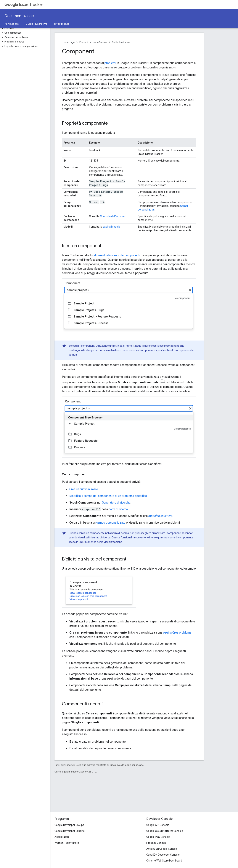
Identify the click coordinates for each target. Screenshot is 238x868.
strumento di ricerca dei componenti (117, 255)
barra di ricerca (118, 509)
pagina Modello (112, 227)
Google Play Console (158, 837)
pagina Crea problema (177, 633)
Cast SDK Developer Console (163, 855)
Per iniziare (12, 24)
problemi (110, 63)
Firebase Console (156, 843)
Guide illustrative (121, 42)
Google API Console (158, 825)
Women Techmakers (67, 843)
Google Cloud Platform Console (165, 831)
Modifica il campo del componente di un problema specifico (108, 496)
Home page (68, 42)
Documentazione (19, 16)
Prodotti (84, 42)
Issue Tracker (24, 5)
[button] (24, 28)
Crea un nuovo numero (84, 489)
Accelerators (62, 837)
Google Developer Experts (70, 831)
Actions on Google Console (162, 849)
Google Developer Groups (69, 825)
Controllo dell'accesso (113, 216)
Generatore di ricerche (116, 503)
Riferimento (62, 24)
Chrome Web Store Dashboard (164, 861)
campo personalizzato (111, 523)
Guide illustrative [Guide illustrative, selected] (36, 24)
